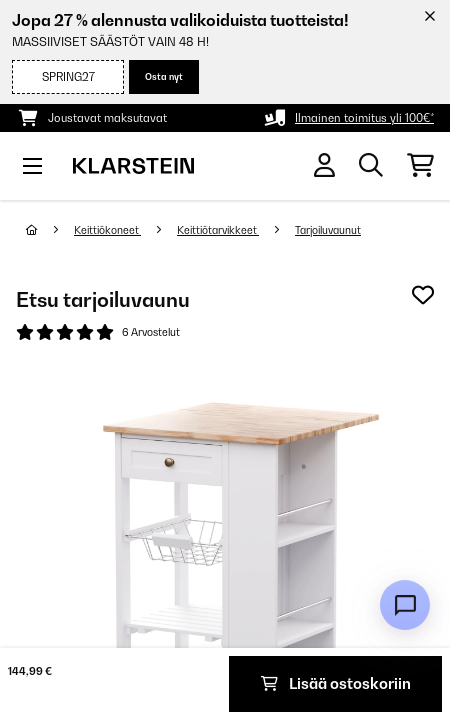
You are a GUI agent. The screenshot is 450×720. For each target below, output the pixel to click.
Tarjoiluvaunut (328, 230)
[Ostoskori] (420, 166)
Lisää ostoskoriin (336, 683)
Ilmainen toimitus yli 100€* (364, 118)
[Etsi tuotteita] (371, 166)
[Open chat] (405, 605)
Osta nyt (164, 76)
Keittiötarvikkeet (218, 230)
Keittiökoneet (107, 230)
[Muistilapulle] (423, 295)
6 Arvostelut (151, 332)
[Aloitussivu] (50, 230)
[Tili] (324, 165)
